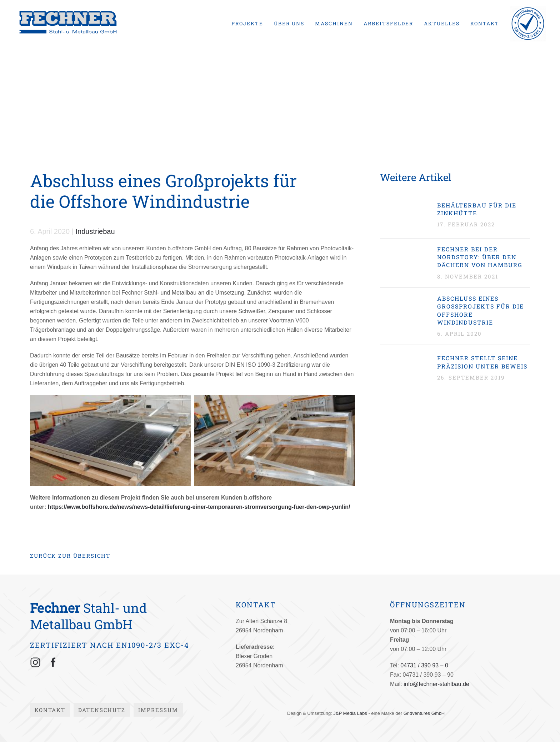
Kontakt (485, 23)
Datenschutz (102, 710)
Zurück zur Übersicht (70, 556)
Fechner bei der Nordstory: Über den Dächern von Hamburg (480, 257)
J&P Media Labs (350, 713)
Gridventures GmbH (424, 713)
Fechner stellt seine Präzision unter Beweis (482, 362)
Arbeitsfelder (388, 23)
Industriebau (95, 231)
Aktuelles (442, 23)
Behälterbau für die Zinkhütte (477, 209)
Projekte (247, 23)
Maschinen (334, 23)
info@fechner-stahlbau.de (436, 684)
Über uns (289, 23)
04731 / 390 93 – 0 (424, 665)
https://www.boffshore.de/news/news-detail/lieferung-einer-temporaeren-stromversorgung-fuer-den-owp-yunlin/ (199, 507)
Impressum (158, 710)
